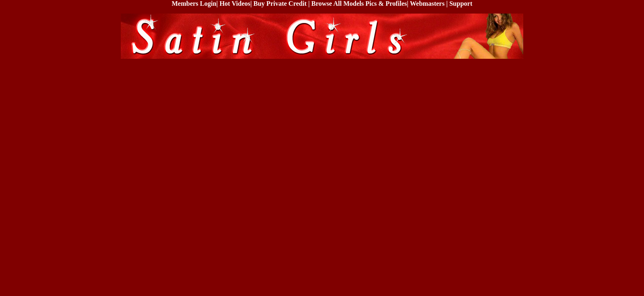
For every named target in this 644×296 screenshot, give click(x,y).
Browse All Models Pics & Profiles (359, 3)
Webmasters (427, 3)
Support (461, 3)
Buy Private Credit (280, 3)
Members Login (194, 3)
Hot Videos (235, 3)
